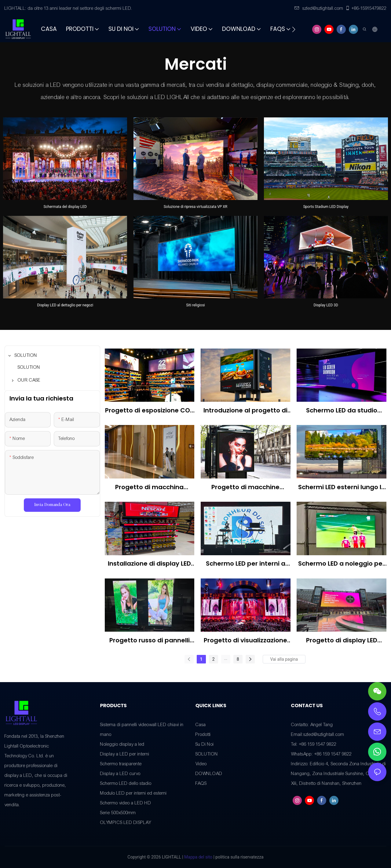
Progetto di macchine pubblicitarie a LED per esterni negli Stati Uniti (245, 487)
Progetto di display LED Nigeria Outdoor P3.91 (342, 640)
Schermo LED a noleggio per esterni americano (342, 564)
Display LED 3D (326, 305)
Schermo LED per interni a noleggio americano (246, 564)
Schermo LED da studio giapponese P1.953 (342, 410)
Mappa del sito (198, 857)
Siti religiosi (195, 305)
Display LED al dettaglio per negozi (65, 305)
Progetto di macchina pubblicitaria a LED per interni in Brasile (150, 487)
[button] (294, 29)
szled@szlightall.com (319, 8)
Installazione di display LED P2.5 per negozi (149, 564)
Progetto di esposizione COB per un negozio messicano (150, 410)
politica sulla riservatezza (239, 857)
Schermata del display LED (65, 207)
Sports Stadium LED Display (326, 207)
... (226, 658)
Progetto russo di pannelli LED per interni (150, 640)
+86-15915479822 (366, 8)
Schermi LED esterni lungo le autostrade (342, 487)
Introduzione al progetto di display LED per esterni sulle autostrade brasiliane (246, 410)
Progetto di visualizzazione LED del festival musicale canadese (245, 640)
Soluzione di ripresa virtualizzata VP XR (196, 207)
